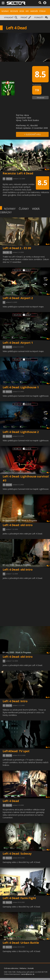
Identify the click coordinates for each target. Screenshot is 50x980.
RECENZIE (14, 11)
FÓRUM (42, 11)
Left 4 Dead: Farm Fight (19, 898)
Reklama (23, 968)
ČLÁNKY (24, 209)
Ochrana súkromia (11, 968)
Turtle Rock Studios (31, 120)
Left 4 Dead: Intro (15, 701)
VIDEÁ (22, 11)
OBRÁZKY (6, 212)
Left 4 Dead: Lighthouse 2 (21, 432)
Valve (29, 118)
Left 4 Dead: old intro (18, 525)
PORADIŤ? (39, 17)
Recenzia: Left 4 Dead (18, 173)
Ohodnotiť (40, 98)
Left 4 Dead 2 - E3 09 (17, 248)
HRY (27, 11)
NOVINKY (5, 11)
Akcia (27, 115)
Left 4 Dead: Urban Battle (21, 943)
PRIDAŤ (24, 17)
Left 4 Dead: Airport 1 (18, 343)
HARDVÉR (34, 11)
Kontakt (31, 968)
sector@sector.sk (28, 974)
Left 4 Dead (11, 801)
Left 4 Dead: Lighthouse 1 (21, 387)
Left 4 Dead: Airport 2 (18, 298)
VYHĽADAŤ (9, 17)
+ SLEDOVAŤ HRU (32, 134)
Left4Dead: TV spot (16, 751)
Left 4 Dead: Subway (17, 853)
